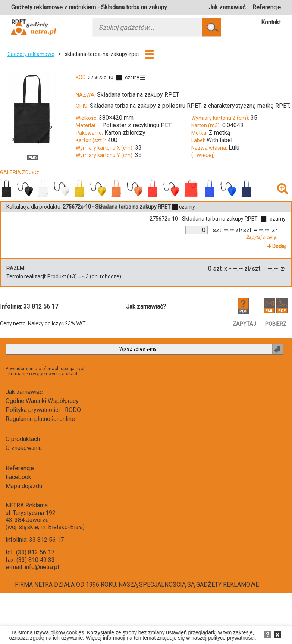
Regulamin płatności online (40, 419)
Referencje (267, 7)
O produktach (23, 439)
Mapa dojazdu (24, 486)
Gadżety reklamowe (31, 54)
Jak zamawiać (227, 7)
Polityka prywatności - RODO (43, 410)
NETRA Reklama (27, 505)
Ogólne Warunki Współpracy (42, 401)
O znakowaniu (24, 448)
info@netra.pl (42, 567)
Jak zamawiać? (146, 307)
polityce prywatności (231, 638)
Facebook (18, 477)
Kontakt (271, 22)
